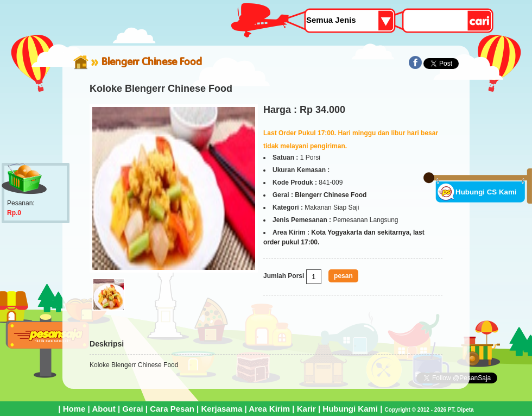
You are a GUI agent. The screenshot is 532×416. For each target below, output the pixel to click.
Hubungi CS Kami (486, 192)
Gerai (132, 409)
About (103, 409)
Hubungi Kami (350, 409)
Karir (306, 409)
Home (74, 409)
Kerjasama (221, 409)
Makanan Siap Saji (332, 207)
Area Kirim (269, 409)
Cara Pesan (172, 409)
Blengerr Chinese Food (152, 61)
